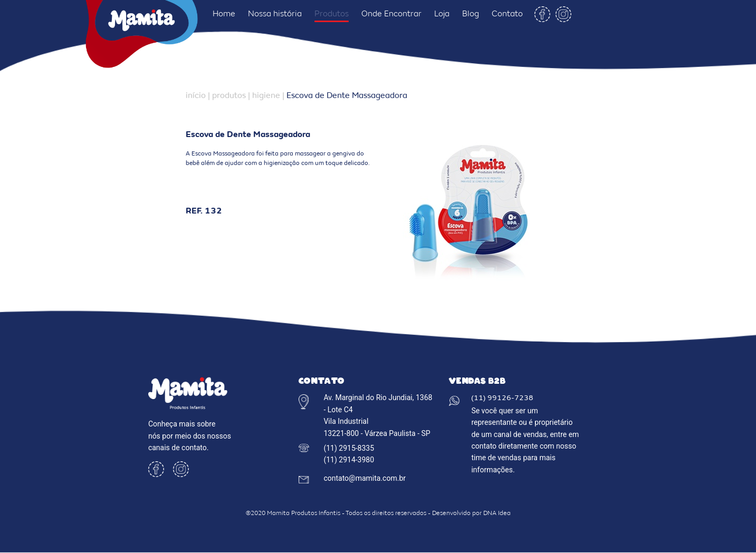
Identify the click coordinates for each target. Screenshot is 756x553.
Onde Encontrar (391, 14)
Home (224, 14)
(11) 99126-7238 (502, 399)
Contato (507, 14)
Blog (471, 14)
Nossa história (275, 14)
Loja (442, 14)
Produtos (332, 14)
